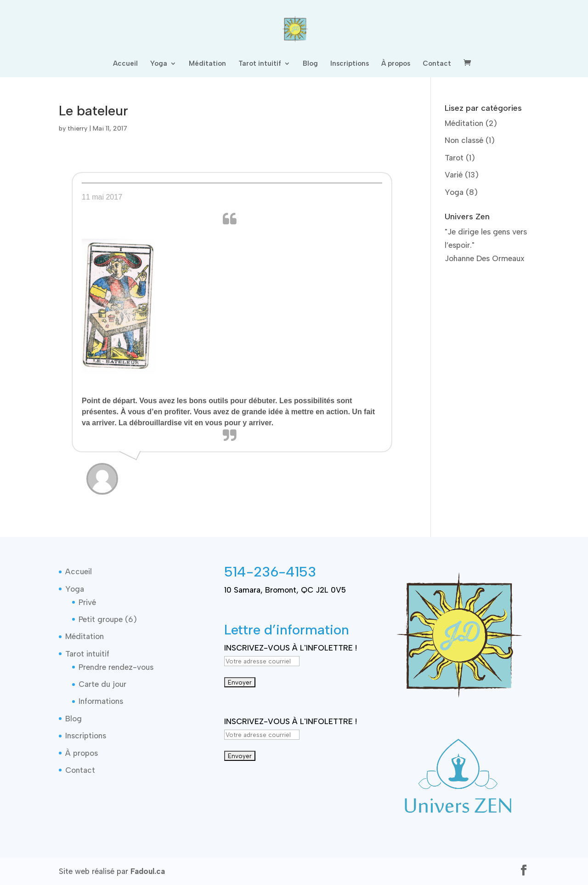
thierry (77, 128)
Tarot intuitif (260, 64)
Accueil (125, 64)
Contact (437, 64)
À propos (396, 64)
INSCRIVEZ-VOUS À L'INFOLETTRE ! (291, 648)
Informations (101, 701)
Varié (454, 175)
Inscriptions (350, 64)
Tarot (454, 158)
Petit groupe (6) (108, 619)
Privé (87, 602)
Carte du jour (102, 684)
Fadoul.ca (148, 871)
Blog (310, 64)
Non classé (464, 140)
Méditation (207, 64)
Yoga (159, 64)
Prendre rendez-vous (116, 667)
